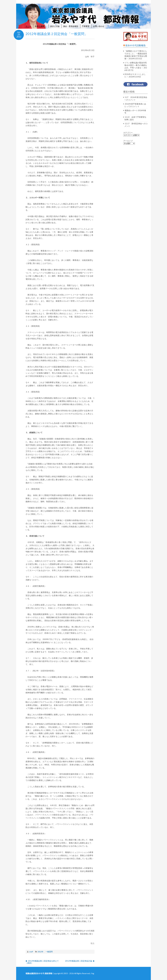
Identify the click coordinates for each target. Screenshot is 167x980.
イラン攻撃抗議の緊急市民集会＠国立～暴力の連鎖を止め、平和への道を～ (136, 65)
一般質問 (49, 952)
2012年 (40, 952)
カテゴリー (128, 133)
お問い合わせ (99, 26)
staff (31, 952)
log (93, 973)
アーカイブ (128, 141)
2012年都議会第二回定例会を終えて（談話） (42, 962)
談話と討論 (55, 26)
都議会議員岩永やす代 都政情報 (39, 973)
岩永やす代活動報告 (136, 45)
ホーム (28, 26)
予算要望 (86, 26)
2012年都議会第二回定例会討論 (79, 961)
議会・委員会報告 (71, 26)
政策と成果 (41, 26)
